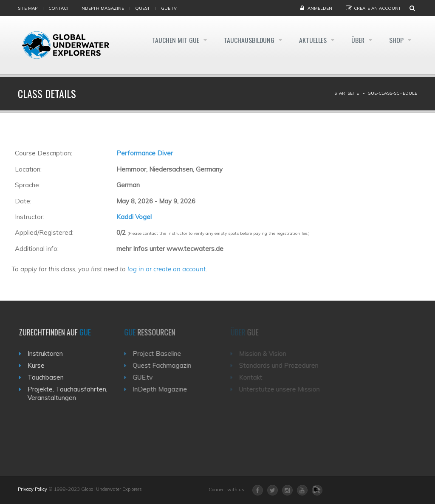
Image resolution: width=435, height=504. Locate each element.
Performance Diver (145, 153)
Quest (143, 8)
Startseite (347, 93)
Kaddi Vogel (134, 217)
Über (357, 40)
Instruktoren (48, 353)
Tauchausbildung (245, 40)
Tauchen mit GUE (170, 40)
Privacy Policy (32, 489)
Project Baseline (161, 353)
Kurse (39, 365)
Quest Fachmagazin (166, 365)
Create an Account (377, 8)
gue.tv (169, 8)
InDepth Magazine (102, 8)
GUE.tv (147, 377)
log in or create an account (167, 269)
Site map (28, 8)
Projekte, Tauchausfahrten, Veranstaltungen (70, 393)
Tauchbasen (48, 377)
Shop (397, 40)
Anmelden (320, 8)
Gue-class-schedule (392, 93)
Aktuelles (310, 40)
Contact (59, 8)
